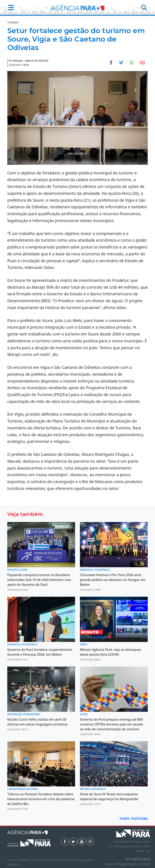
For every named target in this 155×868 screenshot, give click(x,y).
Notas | (49, 860)
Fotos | (60, 860)
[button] (10, 7)
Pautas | (38, 860)
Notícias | (25, 860)
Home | (13, 860)
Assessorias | (86, 860)
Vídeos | (71, 860)
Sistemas (13, 864)
